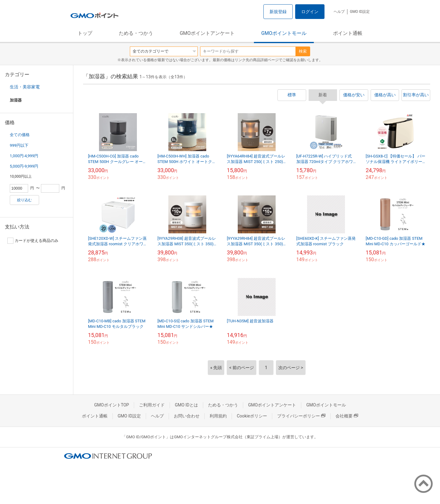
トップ (85, 33)
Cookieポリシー (252, 416)
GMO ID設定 (360, 12)
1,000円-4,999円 (24, 156)
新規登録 (278, 12)
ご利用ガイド (152, 405)
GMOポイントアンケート (207, 33)
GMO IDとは (186, 405)
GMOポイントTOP (112, 405)
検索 (303, 51)
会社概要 (347, 416)
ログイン (310, 12)
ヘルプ (339, 12)
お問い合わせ (187, 416)
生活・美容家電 (25, 87)
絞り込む (24, 200)
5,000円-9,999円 (24, 166)
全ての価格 (20, 135)
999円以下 (19, 145)
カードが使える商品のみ (33, 241)
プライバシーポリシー (301, 416)
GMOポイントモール (284, 33)
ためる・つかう (136, 33)
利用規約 (218, 416)
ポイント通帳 (348, 33)
